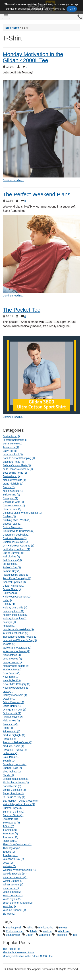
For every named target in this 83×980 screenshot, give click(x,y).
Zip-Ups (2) (9, 914)
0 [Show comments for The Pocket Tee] (25, 316)
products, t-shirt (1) (13, 746)
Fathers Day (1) (12, 571)
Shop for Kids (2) (12, 768)
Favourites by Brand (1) (16, 575)
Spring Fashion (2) (13, 793)
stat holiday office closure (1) (19, 804)
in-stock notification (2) (15, 633)
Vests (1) (8, 863)
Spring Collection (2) (14, 790)
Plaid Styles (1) (11, 721)
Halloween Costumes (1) (17, 597)
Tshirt (29, 928)
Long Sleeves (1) (12, 659)
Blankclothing (46, 928)
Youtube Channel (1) (14, 910)
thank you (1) (10, 841)
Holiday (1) (9, 604)
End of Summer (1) (13, 553)
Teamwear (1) (11, 837)
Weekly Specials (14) (15, 874)
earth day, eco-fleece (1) (16, 549)
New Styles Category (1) (16, 684)
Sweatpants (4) (11, 823)
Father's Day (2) (12, 567)
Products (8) (10, 739)
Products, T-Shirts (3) (15, 750)
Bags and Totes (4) (13, 462)
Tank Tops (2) (10, 833)
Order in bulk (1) (12, 713)
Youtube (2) (9, 906)
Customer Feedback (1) (16, 535)
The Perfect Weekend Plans (37, 194)
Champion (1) (10, 498)
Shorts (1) (8, 775)
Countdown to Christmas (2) (18, 531)
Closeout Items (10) (14, 505)
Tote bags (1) (10, 855)
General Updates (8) (14, 582)
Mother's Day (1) (12, 669)
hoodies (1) (9, 626)
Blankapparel (13, 928)
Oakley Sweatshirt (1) (15, 695)
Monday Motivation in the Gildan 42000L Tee (33, 57)
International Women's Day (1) (20, 640)
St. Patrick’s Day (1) (14, 797)
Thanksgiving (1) (12, 848)
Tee (75, 935)
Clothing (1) (9, 516)
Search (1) (9, 761)
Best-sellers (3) (11, 436)
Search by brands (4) (15, 764)
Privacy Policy (57, 9)
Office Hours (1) (12, 706)
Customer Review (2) (15, 538)
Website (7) (9, 866)
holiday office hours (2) (15, 615)
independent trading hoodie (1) (20, 637)
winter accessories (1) (15, 877)
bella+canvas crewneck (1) (18, 469)
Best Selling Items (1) (15, 473)
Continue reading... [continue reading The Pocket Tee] (13, 417)
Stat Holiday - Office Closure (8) (21, 801)
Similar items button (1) (16, 782)
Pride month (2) (11, 731)
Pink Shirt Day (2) (13, 717)
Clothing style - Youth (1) (17, 520)
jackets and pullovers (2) (16, 651)
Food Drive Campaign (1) (17, 578)
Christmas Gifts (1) (13, 502)
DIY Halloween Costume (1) (18, 546)
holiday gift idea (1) (13, 611)
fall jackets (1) (11, 564)
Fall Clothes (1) (11, 557)
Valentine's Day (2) (13, 859)
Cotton (29, 935)
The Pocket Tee (22, 310)
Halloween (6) (11, 593)
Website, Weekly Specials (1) (19, 870)
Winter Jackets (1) (13, 885)
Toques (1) (9, 852)
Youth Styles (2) (12, 899)
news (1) (8, 691)
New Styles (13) (12, 680)
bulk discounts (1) (13, 491)
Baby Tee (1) (10, 451)
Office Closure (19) (13, 702)
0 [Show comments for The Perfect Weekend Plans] (25, 201)
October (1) (9, 699)
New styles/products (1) (16, 688)
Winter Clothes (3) (13, 881)
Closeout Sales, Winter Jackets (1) (22, 513)
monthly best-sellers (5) (16, 666)
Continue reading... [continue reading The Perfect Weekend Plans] (13, 296)
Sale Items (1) (11, 757)
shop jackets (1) (12, 772)
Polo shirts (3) (11, 724)
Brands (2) (9, 487)
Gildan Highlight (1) (14, 586)
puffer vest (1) (11, 753)
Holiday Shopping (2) (15, 618)
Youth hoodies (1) (13, 895)
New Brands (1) (12, 673)
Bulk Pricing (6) (11, 495)
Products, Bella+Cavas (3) (17, 742)
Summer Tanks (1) (13, 815)
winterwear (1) (11, 888)
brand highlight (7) (13, 484)
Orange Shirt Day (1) (14, 710)
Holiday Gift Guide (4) (15, 608)
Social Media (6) (12, 786)
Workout (47, 931)
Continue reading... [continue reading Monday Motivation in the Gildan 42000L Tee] (13, 180)
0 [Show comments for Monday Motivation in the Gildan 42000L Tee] (27, 67)
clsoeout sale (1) (12, 524)
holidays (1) (9, 622)
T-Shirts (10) (10, 830)
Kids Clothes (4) (12, 655)
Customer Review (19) (15, 542)
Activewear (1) (11, 447)
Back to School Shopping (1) (19, 458)
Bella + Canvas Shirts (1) (17, 465)
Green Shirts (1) (12, 589)
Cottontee (44, 935)
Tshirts (33, 931)
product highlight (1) (14, 735)
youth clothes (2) (12, 892)
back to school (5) (13, 454)
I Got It (72, 9)
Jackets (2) (9, 644)
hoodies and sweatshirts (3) (18, 629)
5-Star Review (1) (13, 444)
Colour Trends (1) (13, 527)
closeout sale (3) (12, 509)
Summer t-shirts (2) (14, 812)
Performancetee (15, 931)
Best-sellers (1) (11, 476)
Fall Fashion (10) (12, 560)
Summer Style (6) (13, 808)
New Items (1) (11, 677)
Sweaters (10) (11, 819)
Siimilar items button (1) (16, 779)
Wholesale (64, 931)
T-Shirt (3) (8, 826)
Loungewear (13, 935)
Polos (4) (8, 728)
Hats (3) (7, 600)
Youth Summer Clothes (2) (18, 903)
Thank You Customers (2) (17, 844)
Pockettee (61, 935)
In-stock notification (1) (15, 440)
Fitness (63, 928)
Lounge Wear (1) (12, 662)
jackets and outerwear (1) (17, 648)
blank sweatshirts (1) (14, 480)
